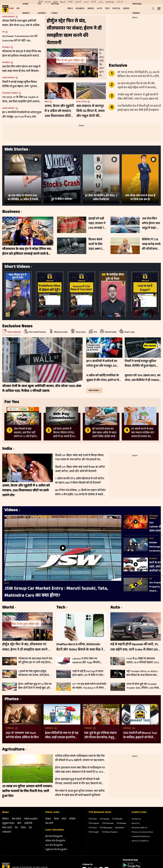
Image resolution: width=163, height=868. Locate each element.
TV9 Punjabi (94, 832)
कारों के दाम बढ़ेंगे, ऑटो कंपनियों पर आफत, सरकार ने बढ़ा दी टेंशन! (156, 567)
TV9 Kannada (108, 824)
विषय (56, 819)
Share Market (9, 78)
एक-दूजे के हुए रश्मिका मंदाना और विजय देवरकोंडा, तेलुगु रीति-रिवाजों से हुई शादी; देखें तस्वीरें (100, 735)
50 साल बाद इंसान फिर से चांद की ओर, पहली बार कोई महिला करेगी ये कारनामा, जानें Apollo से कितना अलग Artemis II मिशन (137, 86)
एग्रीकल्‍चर (7, 832)
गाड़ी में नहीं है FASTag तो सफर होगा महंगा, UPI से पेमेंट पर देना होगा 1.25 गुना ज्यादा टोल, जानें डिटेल (88, 673)
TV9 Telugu (104, 819)
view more (94, 390)
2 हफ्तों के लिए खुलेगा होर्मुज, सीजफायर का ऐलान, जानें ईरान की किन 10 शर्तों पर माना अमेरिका (35, 673)
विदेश (23, 828)
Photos (116, 9)
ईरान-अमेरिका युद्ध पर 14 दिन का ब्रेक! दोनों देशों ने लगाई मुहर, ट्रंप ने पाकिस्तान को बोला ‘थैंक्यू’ (35, 686)
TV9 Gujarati (94, 824)
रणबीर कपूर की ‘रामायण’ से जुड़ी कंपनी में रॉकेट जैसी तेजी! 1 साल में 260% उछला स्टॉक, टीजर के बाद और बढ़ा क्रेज (139, 97)
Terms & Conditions (140, 841)
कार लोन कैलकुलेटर (54, 845)
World (91, 9)
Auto (100, 9)
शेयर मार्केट (16, 819)
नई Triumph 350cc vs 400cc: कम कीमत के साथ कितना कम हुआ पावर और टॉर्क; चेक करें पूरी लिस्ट (143, 673)
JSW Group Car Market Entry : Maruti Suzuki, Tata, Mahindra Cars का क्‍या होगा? (56, 592)
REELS (70, 9)
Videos (126, 9)
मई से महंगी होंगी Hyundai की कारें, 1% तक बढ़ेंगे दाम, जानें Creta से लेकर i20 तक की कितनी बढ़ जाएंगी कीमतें (134, 647)
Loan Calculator (55, 830)
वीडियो (72, 819)
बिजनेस (5, 819)
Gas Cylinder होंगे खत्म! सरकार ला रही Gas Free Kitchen (156, 527)
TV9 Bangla (121, 824)
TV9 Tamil (93, 828)
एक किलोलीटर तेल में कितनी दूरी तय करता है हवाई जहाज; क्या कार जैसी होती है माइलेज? (139, 108)
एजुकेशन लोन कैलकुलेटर (56, 850)
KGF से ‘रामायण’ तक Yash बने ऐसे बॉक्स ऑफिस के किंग (22, 735)
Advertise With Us (139, 828)
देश (16, 828)
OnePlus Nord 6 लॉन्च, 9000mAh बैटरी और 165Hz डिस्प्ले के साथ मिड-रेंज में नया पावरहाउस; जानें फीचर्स (81, 647)
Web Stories (16, 150)
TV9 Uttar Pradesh (110, 832)
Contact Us (136, 819)
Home (11, 9)
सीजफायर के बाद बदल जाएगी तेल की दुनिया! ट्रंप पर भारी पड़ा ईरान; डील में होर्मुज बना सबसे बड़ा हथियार (35, 661)
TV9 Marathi (117, 819)
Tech (107, 9)
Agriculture (13, 750)
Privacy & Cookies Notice (142, 832)
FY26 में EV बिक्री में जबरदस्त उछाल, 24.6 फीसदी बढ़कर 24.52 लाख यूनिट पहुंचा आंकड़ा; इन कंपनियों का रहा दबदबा (143, 661)
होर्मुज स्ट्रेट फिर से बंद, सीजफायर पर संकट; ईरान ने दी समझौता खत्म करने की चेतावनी (27, 647)
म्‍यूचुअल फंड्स (8, 823)
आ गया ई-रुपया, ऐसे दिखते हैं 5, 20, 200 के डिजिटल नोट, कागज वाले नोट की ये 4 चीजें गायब (138, 75)
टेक (30, 828)
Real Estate (82, 102)
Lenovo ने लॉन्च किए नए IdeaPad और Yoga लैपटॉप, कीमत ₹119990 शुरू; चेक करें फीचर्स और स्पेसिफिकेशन (87, 661)
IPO (18, 9)
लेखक (48, 819)
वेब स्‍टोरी (49, 823)
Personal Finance (10, 93)
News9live (120, 828)
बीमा (19, 823)
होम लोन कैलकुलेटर (54, 837)
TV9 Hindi (93, 819)
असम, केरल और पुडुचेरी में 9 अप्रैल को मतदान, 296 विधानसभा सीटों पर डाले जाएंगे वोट (59, 111)
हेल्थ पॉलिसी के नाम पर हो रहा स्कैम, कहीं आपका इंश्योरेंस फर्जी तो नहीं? (62, 735)
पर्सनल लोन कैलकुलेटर (55, 841)
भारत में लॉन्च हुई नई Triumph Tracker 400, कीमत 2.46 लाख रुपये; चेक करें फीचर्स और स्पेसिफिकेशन (143, 686)
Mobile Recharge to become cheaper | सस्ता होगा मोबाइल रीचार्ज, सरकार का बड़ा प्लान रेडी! (156, 547)
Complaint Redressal (141, 837)
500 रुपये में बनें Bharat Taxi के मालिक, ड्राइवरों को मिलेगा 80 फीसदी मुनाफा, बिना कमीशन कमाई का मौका (140, 735)
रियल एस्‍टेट (7, 828)
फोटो (64, 819)
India (47, 102)
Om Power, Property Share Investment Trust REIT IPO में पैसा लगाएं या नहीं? (156, 587)
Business (80, 9)
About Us (136, 824)
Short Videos (17, 267)
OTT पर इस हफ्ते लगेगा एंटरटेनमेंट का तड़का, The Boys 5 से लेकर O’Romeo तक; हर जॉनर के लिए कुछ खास (89, 686)
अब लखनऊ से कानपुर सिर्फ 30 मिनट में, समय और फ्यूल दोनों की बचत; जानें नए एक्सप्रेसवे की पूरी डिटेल (91, 111)
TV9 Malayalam (106, 828)
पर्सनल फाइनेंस (31, 819)
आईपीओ (28, 823)
